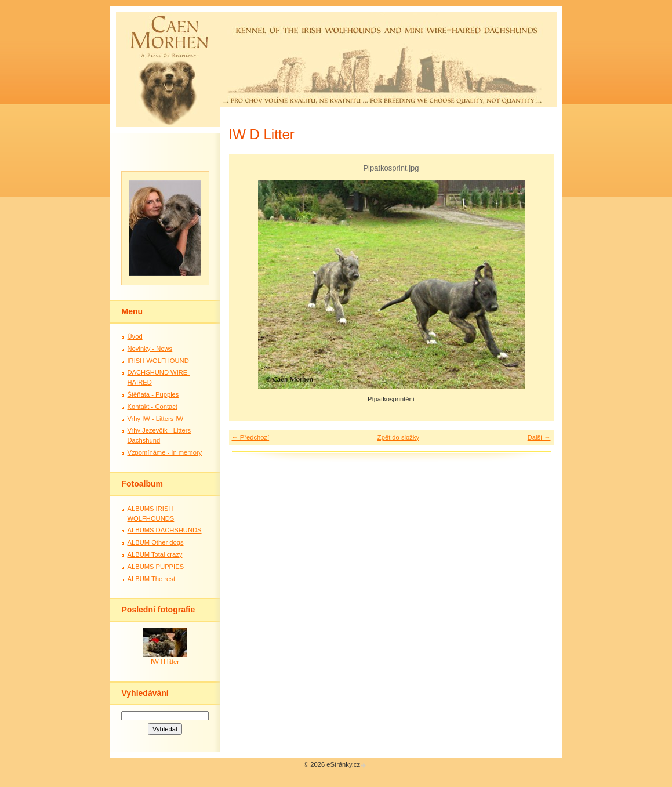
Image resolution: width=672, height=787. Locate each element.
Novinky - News (150, 349)
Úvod (135, 336)
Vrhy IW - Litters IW (156, 419)
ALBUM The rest (152, 579)
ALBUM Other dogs (156, 542)
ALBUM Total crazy (155, 554)
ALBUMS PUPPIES (156, 567)
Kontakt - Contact (152, 407)
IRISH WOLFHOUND (158, 361)
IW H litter (165, 662)
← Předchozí (251, 437)
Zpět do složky (398, 437)
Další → (539, 437)
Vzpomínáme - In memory (165, 452)
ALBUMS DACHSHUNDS (165, 530)
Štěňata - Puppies (153, 394)
